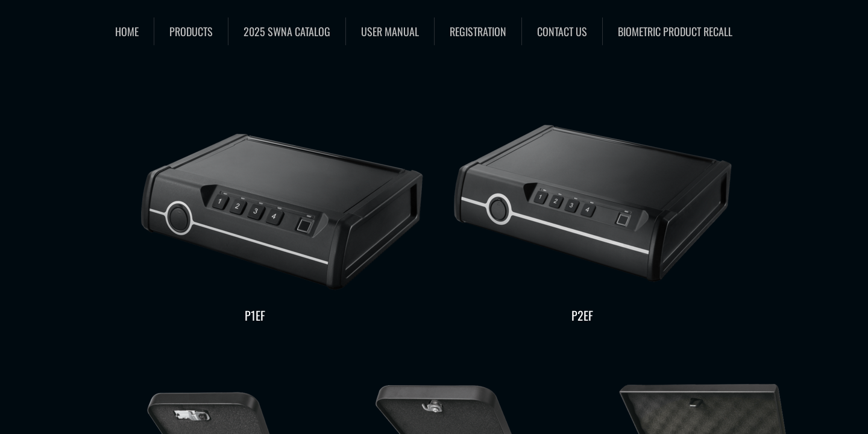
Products (191, 31)
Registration (478, 31)
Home (127, 31)
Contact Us (562, 31)
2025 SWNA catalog (287, 31)
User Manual (390, 31)
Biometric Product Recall (675, 31)
